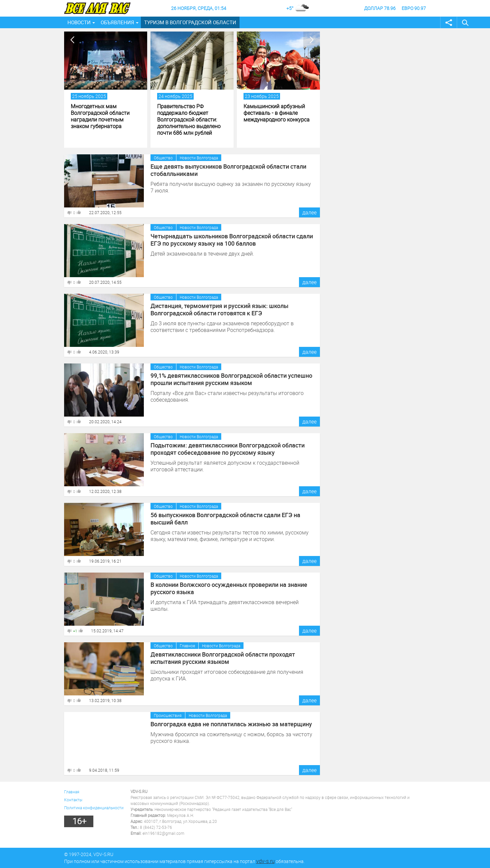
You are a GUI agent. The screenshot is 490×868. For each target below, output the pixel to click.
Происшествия (168, 715)
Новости (79, 22)
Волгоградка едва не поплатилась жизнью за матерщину (231, 724)
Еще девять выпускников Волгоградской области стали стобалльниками (228, 170)
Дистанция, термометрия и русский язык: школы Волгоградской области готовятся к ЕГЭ (219, 309)
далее (309, 212)
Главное (187, 646)
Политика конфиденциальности (94, 808)
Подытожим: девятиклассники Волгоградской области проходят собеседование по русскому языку (228, 449)
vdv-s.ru (265, 861)
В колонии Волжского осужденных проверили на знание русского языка (229, 588)
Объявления (117, 22)
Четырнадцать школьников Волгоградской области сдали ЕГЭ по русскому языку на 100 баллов (232, 240)
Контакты (73, 800)
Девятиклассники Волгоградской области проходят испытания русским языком (223, 658)
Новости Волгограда (199, 158)
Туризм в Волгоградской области (190, 22)
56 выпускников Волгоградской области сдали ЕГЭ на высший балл (225, 518)
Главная (72, 792)
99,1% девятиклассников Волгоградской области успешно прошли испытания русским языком (231, 379)
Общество (163, 158)
